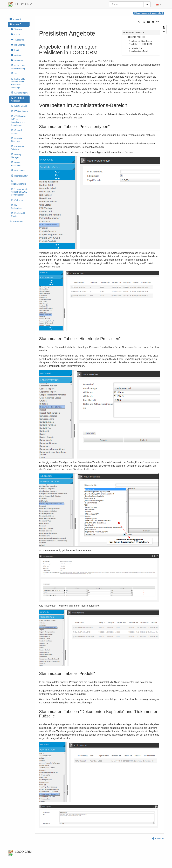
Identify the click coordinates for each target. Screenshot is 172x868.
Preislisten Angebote (17, 99)
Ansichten (17, 60)
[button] (158, 4)
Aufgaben (17, 55)
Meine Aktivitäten (16, 164)
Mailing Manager (16, 156)
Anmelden (158, 838)
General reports (16, 132)
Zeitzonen (17, 200)
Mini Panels (18, 171)
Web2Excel (16, 221)
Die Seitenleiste (16, 207)
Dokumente (18, 45)
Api (14, 73)
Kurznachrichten (18, 182)
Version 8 (15, 24)
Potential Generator (17, 140)
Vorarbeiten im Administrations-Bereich (139, 50)
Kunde (16, 34)
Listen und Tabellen (17, 148)
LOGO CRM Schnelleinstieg (18, 67)
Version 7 (15, 19)
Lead (15, 50)
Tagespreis (18, 40)
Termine (16, 29)
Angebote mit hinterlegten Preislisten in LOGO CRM (140, 43)
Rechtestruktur (19, 176)
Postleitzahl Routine (18, 215)
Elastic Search (19, 106)
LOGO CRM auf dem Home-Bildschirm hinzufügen (18, 83)
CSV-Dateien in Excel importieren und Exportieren (19, 121)
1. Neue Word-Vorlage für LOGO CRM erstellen (19, 192)
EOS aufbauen (19, 111)
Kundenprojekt (19, 93)
